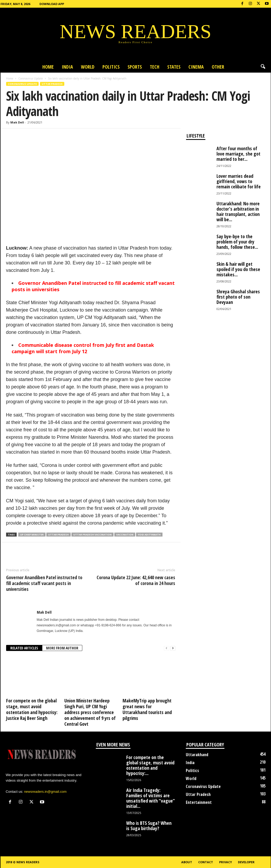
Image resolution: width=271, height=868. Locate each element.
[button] (263, 67)
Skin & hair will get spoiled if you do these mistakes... (238, 269)
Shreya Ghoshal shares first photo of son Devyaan (238, 297)
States (174, 67)
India (67, 67)
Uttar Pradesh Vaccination (92, 535)
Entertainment (199, 802)
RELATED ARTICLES (24, 648)
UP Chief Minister (32, 535)
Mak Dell (17, 122)
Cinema (196, 67)
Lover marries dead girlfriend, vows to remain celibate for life (239, 181)
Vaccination (125, 535)
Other (218, 67)
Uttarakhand (197, 755)
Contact (206, 862)
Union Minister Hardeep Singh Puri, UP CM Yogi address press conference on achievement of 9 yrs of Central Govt (90, 712)
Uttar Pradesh (52, 84)
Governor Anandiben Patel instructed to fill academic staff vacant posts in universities (44, 583)
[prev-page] (166, 648)
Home (48, 67)
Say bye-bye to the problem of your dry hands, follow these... (237, 242)
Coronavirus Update (31, 78)
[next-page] (173, 648)
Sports (135, 67)
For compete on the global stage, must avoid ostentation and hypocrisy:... (150, 765)
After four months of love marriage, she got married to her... (238, 154)
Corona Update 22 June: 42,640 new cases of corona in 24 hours (136, 580)
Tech (155, 67)
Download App (52, 4)
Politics (111, 67)
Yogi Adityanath (149, 535)
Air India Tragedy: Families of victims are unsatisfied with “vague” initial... (151, 798)
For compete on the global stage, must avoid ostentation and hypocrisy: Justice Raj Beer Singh (32, 709)
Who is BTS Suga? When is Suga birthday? (149, 826)
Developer (246, 862)
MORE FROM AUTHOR (62, 648)
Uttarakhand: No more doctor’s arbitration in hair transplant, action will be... (238, 211)
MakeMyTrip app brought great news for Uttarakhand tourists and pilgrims (147, 709)
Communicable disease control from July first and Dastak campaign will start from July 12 (83, 348)
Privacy (225, 862)
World (88, 67)
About (187, 862)
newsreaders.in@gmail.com (45, 792)
